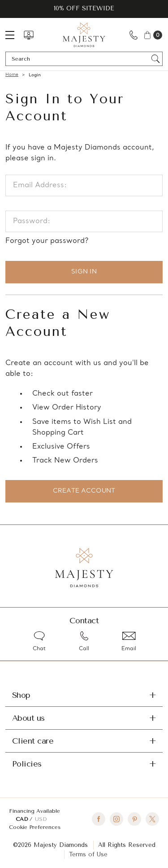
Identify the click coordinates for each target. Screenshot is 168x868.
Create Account (84, 491)
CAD (23, 819)
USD (41, 819)
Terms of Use (88, 854)
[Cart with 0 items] (153, 35)
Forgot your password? (47, 241)
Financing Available (34, 811)
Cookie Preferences (35, 827)
